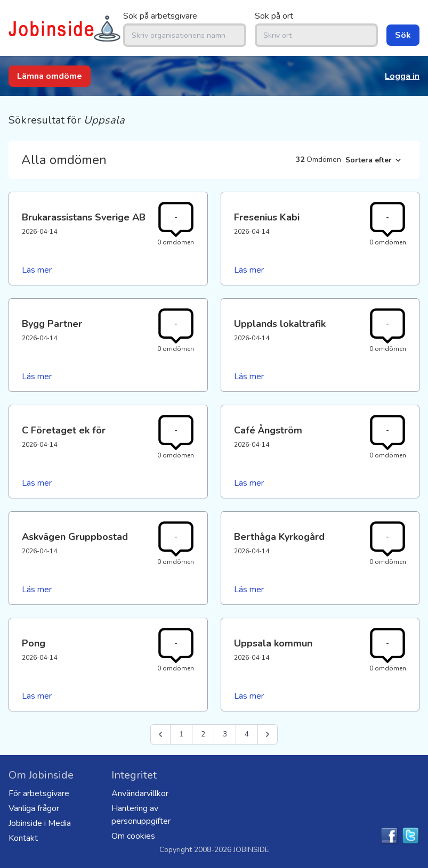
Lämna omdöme (50, 76)
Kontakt (23, 838)
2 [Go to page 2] (203, 734)
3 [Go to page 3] (225, 734)
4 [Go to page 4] (247, 734)
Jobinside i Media (40, 823)
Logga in (402, 76)
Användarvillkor (140, 793)
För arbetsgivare (39, 793)
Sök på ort (274, 16)
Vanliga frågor (34, 808)
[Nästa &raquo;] (268, 734)
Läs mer (37, 270)
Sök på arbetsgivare (160, 16)
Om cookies (133, 836)
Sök (403, 35)
